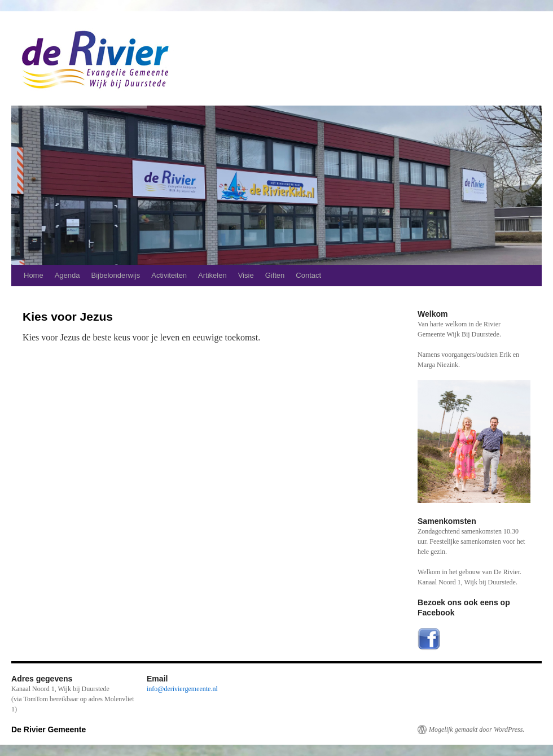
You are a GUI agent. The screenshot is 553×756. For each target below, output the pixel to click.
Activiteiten (169, 275)
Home (34, 275)
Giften (275, 275)
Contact (308, 275)
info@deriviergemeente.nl (182, 689)
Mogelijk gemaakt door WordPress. (477, 729)
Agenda (67, 275)
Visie (246, 275)
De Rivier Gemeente (49, 729)
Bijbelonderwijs (116, 275)
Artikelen (212, 275)
